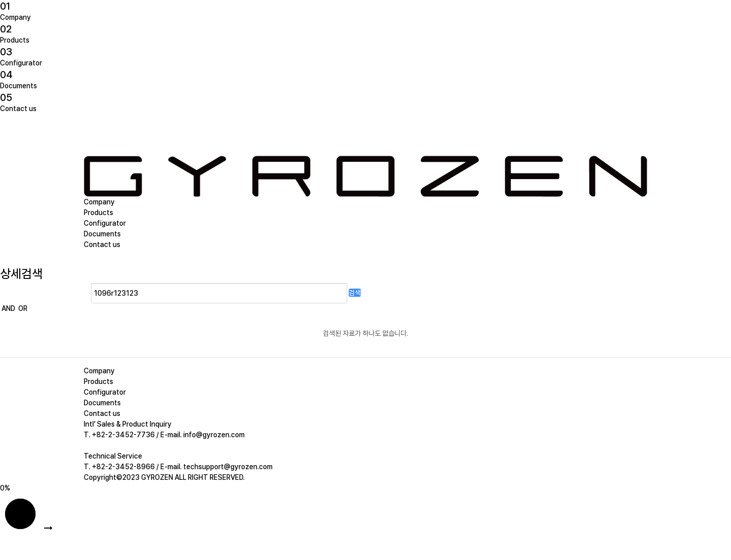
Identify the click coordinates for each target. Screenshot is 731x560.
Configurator (21, 63)
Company (15, 17)
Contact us (18, 109)
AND (8, 308)
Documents (19, 86)
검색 (355, 293)
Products (15, 40)
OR (23, 308)
